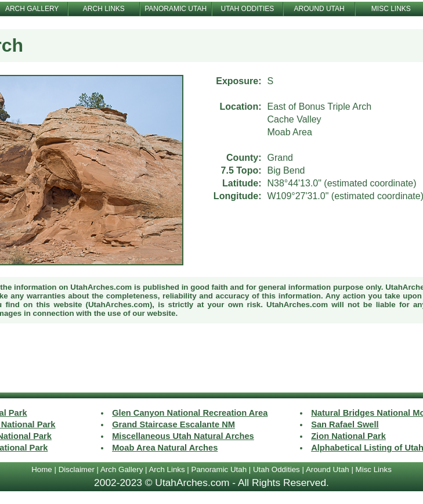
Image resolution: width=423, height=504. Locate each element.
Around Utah (328, 469)
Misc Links (374, 469)
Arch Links (167, 469)
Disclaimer (77, 469)
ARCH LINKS (104, 9)
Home (42, 469)
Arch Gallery (122, 469)
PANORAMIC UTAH (176, 9)
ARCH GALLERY (32, 9)
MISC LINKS (391, 9)
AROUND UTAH (319, 9)
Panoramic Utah (219, 469)
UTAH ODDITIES (247, 9)
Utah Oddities (276, 469)
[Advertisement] (212, 359)
